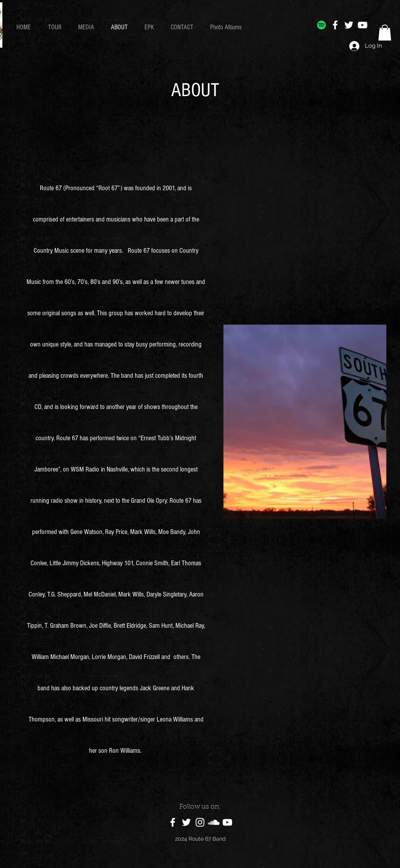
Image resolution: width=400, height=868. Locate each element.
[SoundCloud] (214, 822)
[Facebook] (335, 25)
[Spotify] (321, 25)
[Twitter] (349, 25)
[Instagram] (200, 822)
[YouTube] (362, 25)
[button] (385, 33)
